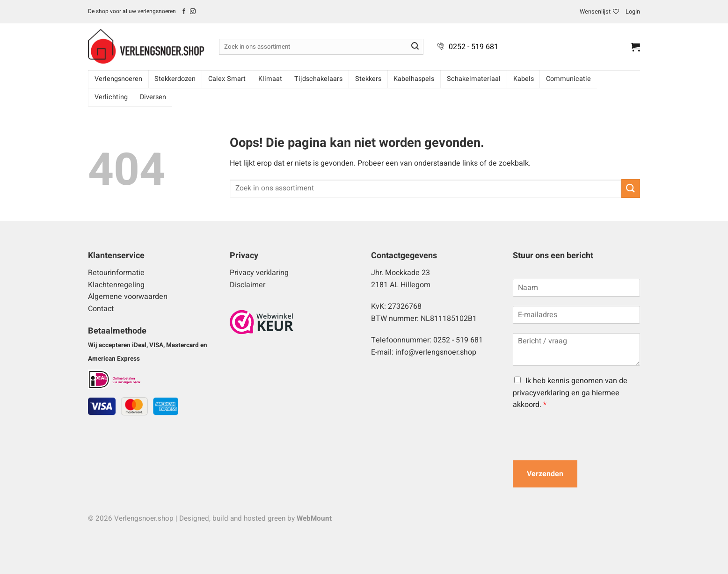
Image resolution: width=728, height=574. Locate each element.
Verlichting (111, 97)
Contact (101, 309)
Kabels (524, 79)
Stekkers (368, 79)
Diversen (153, 97)
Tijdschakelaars (318, 79)
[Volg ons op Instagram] (193, 12)
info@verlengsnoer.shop (436, 352)
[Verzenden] (415, 47)
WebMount (314, 518)
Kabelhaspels (414, 79)
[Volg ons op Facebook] (184, 12)
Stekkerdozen (175, 79)
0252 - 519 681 (473, 47)
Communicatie (568, 79)
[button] (633, 12)
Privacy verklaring (259, 273)
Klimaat (270, 79)
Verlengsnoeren (118, 79)
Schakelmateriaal (474, 79)
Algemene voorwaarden (128, 297)
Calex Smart (227, 79)
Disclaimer (248, 285)
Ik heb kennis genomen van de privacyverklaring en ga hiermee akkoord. (570, 393)
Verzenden (545, 474)
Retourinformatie (116, 273)
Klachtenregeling (116, 285)
